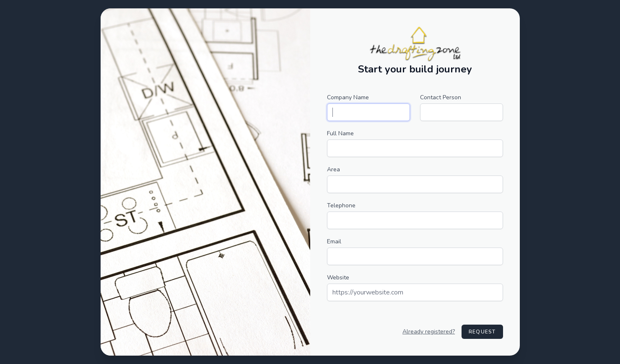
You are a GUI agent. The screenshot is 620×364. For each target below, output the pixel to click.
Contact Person (441, 97)
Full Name (340, 133)
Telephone (341, 205)
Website (338, 278)
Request (482, 332)
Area (333, 169)
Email (334, 241)
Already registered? (429, 332)
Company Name (348, 97)
